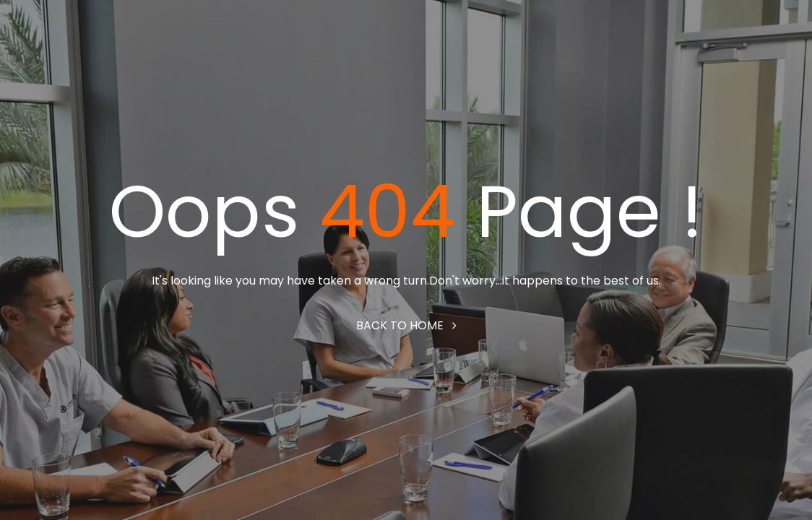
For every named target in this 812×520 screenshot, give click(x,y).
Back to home (406, 325)
